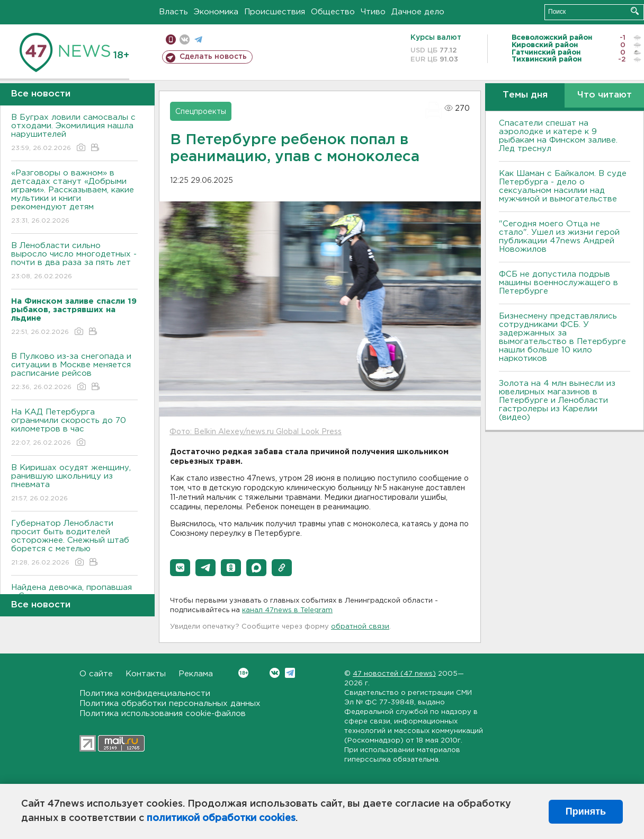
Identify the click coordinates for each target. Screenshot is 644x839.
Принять (586, 811)
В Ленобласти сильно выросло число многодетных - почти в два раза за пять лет (74, 262)
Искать (635, 11)
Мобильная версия (171, 39)
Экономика (216, 12)
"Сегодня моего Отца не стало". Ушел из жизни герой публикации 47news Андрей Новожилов (559, 237)
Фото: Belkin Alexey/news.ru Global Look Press (256, 432)
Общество (333, 12)
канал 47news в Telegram (287, 610)
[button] (180, 568)
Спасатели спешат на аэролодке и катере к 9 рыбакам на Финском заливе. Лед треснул (558, 136)
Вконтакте (243, 673)
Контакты (146, 674)
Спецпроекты (201, 112)
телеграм (198, 39)
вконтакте (185, 39)
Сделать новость (213, 57)
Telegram (290, 673)
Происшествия (275, 12)
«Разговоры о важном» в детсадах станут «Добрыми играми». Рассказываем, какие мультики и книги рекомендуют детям (74, 197)
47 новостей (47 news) (394, 674)
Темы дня (525, 95)
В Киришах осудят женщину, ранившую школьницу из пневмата (74, 484)
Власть (173, 12)
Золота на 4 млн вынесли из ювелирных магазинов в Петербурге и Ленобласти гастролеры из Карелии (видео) (557, 400)
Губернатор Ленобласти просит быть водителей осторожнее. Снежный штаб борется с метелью (74, 544)
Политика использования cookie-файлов (163, 714)
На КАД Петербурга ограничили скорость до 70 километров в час (74, 428)
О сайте (96, 674)
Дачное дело (418, 12)
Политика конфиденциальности (145, 694)
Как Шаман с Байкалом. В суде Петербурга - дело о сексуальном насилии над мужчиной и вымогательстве (563, 186)
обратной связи (360, 627)
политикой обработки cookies (221, 818)
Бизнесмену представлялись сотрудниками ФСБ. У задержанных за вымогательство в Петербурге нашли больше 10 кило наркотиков (562, 337)
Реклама (196, 674)
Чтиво (373, 12)
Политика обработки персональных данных (170, 704)
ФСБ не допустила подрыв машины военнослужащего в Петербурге (558, 283)
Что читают (605, 95)
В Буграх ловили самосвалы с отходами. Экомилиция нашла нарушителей (74, 133)
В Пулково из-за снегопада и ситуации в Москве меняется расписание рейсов (74, 372)
